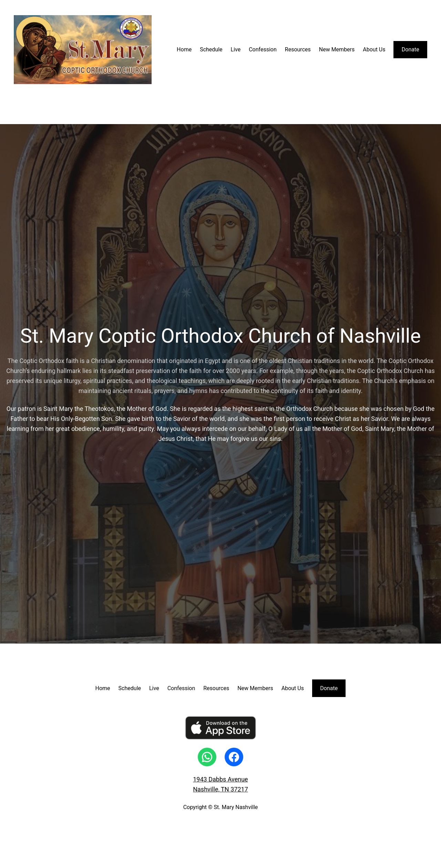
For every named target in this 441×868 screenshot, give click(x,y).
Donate (411, 49)
